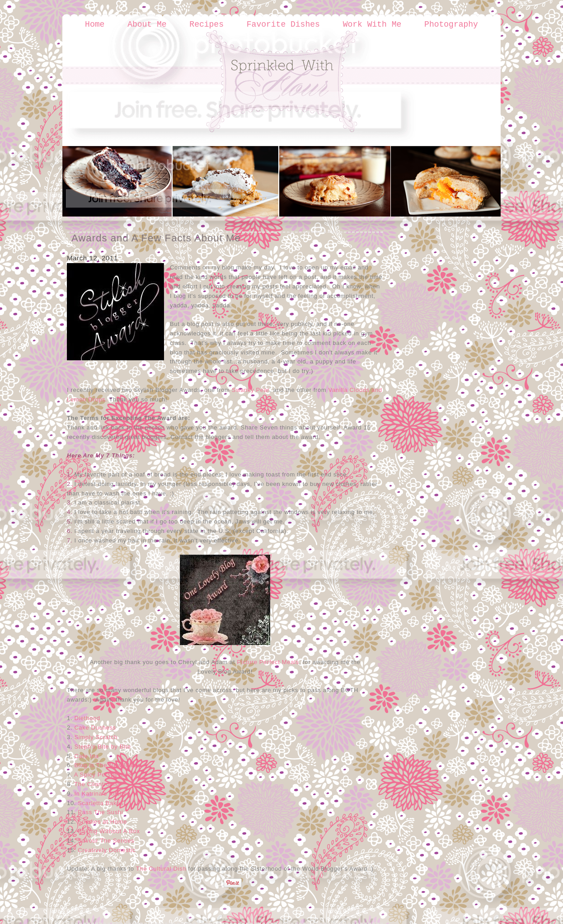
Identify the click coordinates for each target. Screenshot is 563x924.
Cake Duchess (95, 728)
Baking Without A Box (109, 831)
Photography (451, 24)
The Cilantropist (97, 784)
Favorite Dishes (283, 24)
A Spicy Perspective (103, 775)
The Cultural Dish (161, 869)
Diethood (87, 718)
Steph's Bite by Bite (102, 747)
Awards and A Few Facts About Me (156, 238)
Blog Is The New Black (107, 765)
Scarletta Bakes (101, 803)
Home (95, 24)
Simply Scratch (96, 737)
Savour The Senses (106, 841)
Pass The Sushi (100, 812)
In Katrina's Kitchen (102, 794)
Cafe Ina (86, 756)
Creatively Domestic (107, 850)
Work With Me (372, 24)
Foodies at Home (102, 822)
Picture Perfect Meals (268, 662)
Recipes (206, 24)
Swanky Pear (251, 390)
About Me (147, 24)
